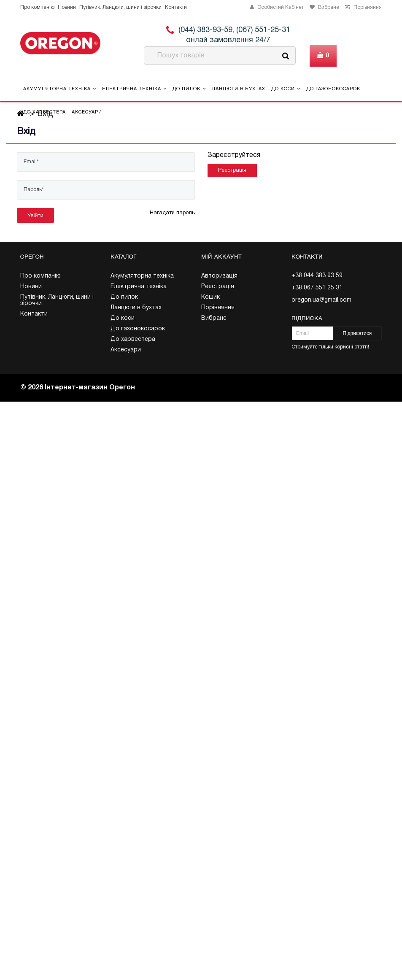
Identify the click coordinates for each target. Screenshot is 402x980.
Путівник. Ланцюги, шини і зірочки (120, 7)
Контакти (176, 7)
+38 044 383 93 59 (317, 276)
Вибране (214, 318)
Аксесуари (87, 112)
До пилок (189, 89)
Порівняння (218, 308)
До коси (286, 89)
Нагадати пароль (172, 213)
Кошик (210, 297)
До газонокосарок (333, 89)
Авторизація (219, 276)
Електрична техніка (134, 89)
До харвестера (45, 112)
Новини (67, 7)
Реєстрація (232, 170)
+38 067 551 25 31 (317, 288)
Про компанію (37, 7)
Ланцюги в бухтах (239, 89)
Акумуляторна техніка (60, 89)
